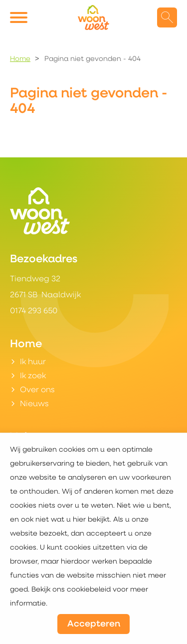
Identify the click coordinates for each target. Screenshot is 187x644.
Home (20, 59)
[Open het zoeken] (167, 17)
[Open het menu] (20, 17)
